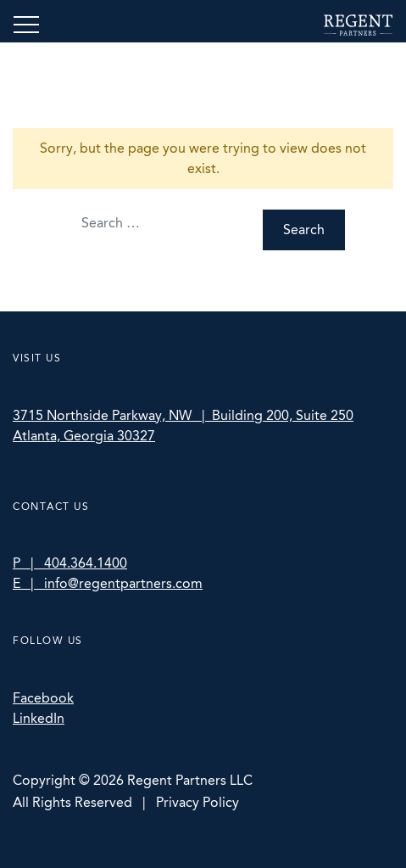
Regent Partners (358, 25)
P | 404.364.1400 (70, 563)
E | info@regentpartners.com (108, 583)
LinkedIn (39, 718)
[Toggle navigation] (26, 25)
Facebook (43, 698)
